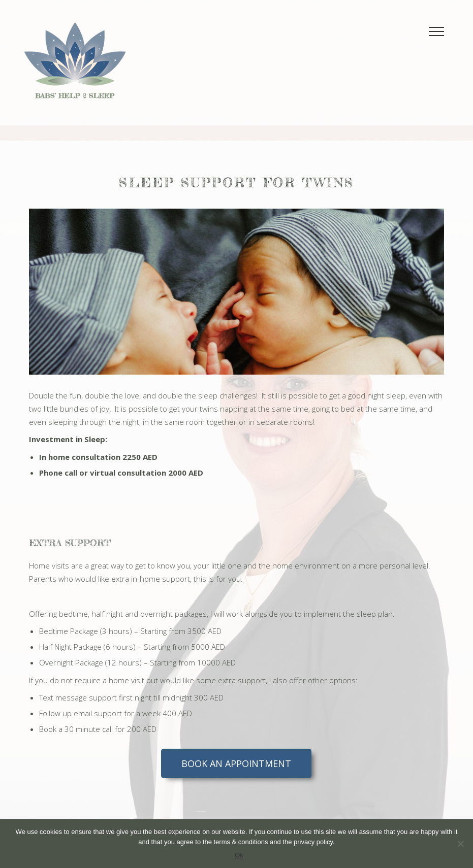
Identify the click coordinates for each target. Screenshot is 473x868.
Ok (239, 855)
